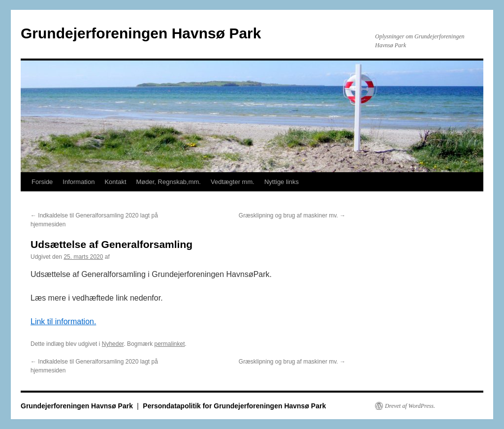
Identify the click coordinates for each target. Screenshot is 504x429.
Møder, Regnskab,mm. (169, 182)
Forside (42, 182)
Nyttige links (282, 182)
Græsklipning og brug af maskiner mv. (292, 215)
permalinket (169, 344)
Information (79, 182)
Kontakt (115, 182)
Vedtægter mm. (233, 182)
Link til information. (63, 322)
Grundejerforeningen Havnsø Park (141, 33)
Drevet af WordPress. (410, 406)
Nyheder (113, 344)
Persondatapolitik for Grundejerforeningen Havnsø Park (234, 406)
